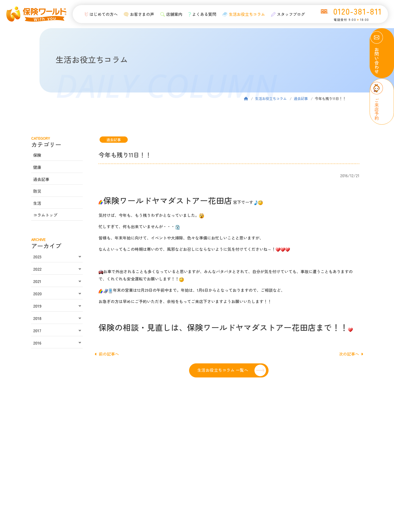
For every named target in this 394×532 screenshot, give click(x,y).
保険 (37, 155)
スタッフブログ (287, 14)
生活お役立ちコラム (243, 14)
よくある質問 (201, 14)
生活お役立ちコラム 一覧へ (223, 370)
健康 (37, 167)
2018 (37, 318)
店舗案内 (170, 14)
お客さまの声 (138, 14)
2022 (37, 269)
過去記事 (301, 98)
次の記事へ (351, 354)
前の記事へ (107, 354)
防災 (37, 191)
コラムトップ (45, 215)
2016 (37, 343)
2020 (37, 294)
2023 (37, 257)
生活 (37, 203)
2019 (37, 306)
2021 (37, 281)
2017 (37, 330)
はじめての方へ (100, 14)
